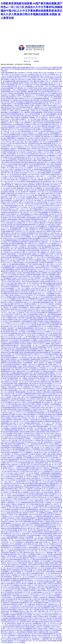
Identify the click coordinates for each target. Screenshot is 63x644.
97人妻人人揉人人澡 (23, 425)
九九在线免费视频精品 (14, 525)
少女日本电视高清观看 (10, 390)
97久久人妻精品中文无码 (10, 497)
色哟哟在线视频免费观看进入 (26, 328)
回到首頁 (37, 61)
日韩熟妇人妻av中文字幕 (42, 440)
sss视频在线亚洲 (20, 466)
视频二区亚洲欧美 (41, 263)
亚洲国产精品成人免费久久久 (51, 105)
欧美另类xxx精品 (19, 442)
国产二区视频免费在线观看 (52, 226)
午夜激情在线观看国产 (22, 470)
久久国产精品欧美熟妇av (15, 176)
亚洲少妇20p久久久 (33, 396)
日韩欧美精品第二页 (12, 254)
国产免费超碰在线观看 (55, 314)
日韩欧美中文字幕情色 (32, 211)
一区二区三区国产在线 (33, 119)
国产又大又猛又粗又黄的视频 (18, 437)
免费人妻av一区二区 (33, 257)
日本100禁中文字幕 (32, 594)
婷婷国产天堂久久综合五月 (9, 221)
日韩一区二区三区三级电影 (51, 444)
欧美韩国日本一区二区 (39, 478)
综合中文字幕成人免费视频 (18, 92)
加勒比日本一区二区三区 (18, 150)
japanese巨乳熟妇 (51, 107)
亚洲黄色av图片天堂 (36, 468)
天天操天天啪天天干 (10, 314)
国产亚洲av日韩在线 (36, 625)
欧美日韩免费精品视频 (12, 352)
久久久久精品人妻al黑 (7, 295)
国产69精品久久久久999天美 (35, 558)
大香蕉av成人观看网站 (12, 83)
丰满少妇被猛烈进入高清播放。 (23, 439)
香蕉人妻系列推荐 (16, 171)
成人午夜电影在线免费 (38, 461)
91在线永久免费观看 (37, 180)
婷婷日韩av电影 (30, 466)
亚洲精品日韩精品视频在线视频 (38, 135)
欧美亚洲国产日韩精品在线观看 (41, 282)
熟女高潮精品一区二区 (35, 304)
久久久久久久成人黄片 (14, 516)
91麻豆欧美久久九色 (45, 249)
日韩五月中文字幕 (54, 416)
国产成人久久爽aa (31, 276)
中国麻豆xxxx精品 (9, 80)
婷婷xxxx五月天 (5, 475)
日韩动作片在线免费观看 (22, 290)
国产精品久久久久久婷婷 (47, 378)
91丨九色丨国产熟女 (27, 145)
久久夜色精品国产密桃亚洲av (9, 604)
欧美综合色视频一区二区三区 (46, 202)
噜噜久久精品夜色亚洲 (31, 242)
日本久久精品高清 (9, 632)
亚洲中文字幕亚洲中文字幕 (27, 130)
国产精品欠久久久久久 (50, 269)
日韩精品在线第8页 (18, 263)
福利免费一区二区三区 (47, 140)
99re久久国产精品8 (11, 261)
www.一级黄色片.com (40, 133)
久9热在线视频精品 (13, 112)
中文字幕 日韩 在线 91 (34, 175)
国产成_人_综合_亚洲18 (38, 193)
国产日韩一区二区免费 (22, 85)
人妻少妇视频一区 (23, 166)
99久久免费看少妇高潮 (24, 221)
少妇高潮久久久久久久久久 (36, 292)
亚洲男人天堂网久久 (25, 83)
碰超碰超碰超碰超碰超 (16, 618)
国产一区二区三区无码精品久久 (16, 542)
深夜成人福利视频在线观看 (27, 352)
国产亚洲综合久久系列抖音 (17, 211)
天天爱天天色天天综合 (34, 252)
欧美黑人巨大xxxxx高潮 (47, 546)
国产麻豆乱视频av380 (32, 337)
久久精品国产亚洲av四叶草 (39, 409)
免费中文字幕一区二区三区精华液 (27, 283)
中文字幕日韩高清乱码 (12, 404)
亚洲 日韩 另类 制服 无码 (52, 342)
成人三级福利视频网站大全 (25, 214)
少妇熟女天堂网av (37, 80)
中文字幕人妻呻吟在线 (23, 553)
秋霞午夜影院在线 (16, 475)
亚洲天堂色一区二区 (37, 568)
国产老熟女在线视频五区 (11, 358)
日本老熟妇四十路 (15, 608)
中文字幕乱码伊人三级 (48, 387)
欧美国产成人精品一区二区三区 (29, 157)
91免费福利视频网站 (20, 392)
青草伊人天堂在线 (16, 231)
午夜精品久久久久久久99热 (46, 271)
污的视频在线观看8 (53, 142)
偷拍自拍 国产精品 (34, 378)
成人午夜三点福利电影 (18, 178)
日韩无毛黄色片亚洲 (32, 330)
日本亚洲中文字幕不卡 (20, 252)
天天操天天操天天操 (52, 147)
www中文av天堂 (46, 238)
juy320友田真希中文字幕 (26, 454)
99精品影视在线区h (48, 516)
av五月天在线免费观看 (7, 288)
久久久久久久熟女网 (30, 325)
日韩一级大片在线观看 (47, 78)
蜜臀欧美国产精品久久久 (50, 570)
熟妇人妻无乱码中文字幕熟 (22, 140)
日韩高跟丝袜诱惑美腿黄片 (53, 461)
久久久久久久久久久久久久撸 (22, 183)
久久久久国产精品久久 (54, 458)
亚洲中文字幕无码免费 (18, 535)
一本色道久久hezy (8, 252)
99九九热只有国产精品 (10, 283)
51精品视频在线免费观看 (44, 518)
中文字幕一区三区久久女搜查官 (24, 133)
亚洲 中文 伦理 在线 (23, 639)
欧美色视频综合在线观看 (41, 603)
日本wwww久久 (19, 168)
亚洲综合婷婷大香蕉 (40, 102)
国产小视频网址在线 (47, 351)
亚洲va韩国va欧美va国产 (50, 92)
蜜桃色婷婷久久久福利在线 (10, 100)
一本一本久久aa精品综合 (48, 178)
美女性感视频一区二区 (39, 114)
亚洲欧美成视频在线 (31, 181)
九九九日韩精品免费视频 (14, 301)
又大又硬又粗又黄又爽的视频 (45, 541)
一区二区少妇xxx (53, 427)
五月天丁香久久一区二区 (44, 192)
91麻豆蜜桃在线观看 (27, 162)
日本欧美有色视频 (49, 123)
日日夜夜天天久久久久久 (23, 147)
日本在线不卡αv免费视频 (42, 627)
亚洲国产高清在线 (25, 342)
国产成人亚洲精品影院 (7, 99)
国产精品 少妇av (27, 418)
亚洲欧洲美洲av (15, 287)
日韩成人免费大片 (18, 433)
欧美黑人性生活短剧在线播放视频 (18, 225)
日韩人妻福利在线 (11, 207)
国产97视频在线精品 (36, 209)
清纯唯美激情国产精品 (37, 219)
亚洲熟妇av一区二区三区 (39, 142)
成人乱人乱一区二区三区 (33, 451)
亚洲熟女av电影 (5, 416)
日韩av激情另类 (34, 81)
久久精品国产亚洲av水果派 (34, 88)
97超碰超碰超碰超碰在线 (37, 397)
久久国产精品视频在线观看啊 (21, 104)
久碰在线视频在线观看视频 (40, 302)
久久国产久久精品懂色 (14, 169)
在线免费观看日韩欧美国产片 (48, 85)
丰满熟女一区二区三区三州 (40, 477)
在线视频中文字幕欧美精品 (29, 375)
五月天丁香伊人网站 (27, 171)
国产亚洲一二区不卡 (44, 86)
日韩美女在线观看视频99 (39, 347)
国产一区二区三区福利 (16, 494)
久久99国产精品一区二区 (22, 335)
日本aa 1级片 (13, 326)
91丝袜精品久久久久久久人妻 (47, 368)
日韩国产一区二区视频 (7, 168)
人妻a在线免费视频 (19, 306)
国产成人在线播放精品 (49, 156)
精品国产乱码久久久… (39, 294)
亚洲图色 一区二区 (31, 237)
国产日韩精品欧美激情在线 (48, 90)
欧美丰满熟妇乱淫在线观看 (35, 421)
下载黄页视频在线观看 (10, 206)
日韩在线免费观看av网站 (33, 218)
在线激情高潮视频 (39, 525)
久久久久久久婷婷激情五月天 (31, 78)
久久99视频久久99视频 (14, 95)
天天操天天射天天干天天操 (25, 278)
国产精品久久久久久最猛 (28, 560)
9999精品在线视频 (15, 162)
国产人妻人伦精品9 (36, 159)
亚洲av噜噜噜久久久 (46, 358)
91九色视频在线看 (51, 295)
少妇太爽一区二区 (54, 214)
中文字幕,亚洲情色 (21, 558)
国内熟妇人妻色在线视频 (37, 432)
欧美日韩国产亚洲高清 (42, 496)
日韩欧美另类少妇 (12, 193)
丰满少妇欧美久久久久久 (27, 173)
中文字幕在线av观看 (52, 223)
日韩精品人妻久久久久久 (8, 463)
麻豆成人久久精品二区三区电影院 (52, 159)
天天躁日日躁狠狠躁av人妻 (8, 316)
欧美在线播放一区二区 (47, 218)
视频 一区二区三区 (15, 199)
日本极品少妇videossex (24, 193)
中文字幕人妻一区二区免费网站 (10, 585)
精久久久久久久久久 (23, 74)
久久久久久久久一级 (18, 523)
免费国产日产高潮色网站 (53, 173)
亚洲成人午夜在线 (41, 487)
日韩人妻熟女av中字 (18, 370)
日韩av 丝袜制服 (19, 247)
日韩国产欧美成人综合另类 (51, 112)
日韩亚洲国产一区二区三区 (48, 119)
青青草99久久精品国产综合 (32, 370)
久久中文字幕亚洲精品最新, (23, 131)
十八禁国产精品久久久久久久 (18, 490)
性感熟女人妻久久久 (45, 81)
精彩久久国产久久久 (20, 489)
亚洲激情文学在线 (44, 299)
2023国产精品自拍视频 (33, 250)
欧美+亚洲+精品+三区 (37, 128)
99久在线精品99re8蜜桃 (39, 261)
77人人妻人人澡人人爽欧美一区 (23, 288)
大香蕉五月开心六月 (30, 188)
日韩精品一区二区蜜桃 (38, 254)
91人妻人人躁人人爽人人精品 (23, 142)
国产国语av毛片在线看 (36, 335)
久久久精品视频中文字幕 (10, 166)
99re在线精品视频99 (17, 385)
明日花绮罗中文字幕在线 (19, 344)
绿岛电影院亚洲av (48, 297)
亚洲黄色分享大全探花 (33, 311)
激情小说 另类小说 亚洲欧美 (30, 323)
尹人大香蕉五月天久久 (51, 292)
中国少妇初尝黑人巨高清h (36, 383)
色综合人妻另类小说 (18, 216)
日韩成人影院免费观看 (24, 409)
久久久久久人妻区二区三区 (44, 97)
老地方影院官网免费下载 (35, 76)
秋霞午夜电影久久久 (52, 487)
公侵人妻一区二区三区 (20, 421)
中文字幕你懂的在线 (29, 458)
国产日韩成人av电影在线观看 (34, 563)
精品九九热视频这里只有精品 (20, 566)
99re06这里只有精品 (6, 634)
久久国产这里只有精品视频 (24, 318)
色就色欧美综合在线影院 (20, 164)
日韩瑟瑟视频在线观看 (9, 408)
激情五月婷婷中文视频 (46, 610)
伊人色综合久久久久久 (49, 76)
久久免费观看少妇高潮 (33, 554)
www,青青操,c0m (52, 418)
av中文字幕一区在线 (31, 73)
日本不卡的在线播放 (42, 124)
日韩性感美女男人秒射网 (34, 413)
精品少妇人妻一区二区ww (52, 83)
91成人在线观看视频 (22, 235)
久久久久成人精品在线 (52, 333)
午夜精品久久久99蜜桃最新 (14, 458)
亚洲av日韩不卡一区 (55, 364)
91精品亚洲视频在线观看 (50, 532)
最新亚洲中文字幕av (49, 235)
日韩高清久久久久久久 (21, 295)
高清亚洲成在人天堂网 (14, 273)
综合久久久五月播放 (52, 268)
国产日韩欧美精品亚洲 (32, 143)
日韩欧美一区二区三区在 (54, 347)
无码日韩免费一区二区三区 (18, 511)
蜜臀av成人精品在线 (55, 109)
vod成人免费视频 (29, 228)
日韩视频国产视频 (14, 615)
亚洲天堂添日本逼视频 (48, 175)
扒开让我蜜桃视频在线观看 (16, 242)
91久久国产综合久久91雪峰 (23, 80)
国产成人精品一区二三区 (33, 178)
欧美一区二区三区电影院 (18, 181)
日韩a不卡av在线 (34, 85)
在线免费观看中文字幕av (54, 294)
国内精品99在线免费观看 (35, 156)
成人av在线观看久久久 (28, 475)
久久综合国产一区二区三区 (18, 382)
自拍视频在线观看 (29, 423)
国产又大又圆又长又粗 (38, 183)
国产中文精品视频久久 (56, 352)
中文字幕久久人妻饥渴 (38, 131)
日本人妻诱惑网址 (26, 123)
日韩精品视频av (57, 97)
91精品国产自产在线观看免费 (24, 411)
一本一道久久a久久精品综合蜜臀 (43, 537)
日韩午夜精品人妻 (44, 620)
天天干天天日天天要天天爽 (38, 579)
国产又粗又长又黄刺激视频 (31, 573)
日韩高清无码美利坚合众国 (24, 268)
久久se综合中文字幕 (52, 118)
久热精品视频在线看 (7, 161)
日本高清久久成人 (16, 418)
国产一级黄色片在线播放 (53, 276)
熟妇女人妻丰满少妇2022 (14, 233)
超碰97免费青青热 (18, 188)
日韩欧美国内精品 (42, 375)
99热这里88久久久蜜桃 (13, 518)
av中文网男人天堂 (36, 221)
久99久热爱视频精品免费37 (53, 275)
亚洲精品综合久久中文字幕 (18, 137)
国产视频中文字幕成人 (38, 83)
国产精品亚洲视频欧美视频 (33, 351)
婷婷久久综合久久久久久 (38, 553)
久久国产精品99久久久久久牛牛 (31, 389)
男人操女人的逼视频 (26, 197)
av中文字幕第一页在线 (55, 176)
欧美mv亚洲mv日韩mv (16, 78)
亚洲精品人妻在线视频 (42, 185)
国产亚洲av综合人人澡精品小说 (33, 433)
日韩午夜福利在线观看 (47, 121)
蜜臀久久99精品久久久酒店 (28, 124)
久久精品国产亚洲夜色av (48, 389)
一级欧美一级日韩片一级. (40, 363)
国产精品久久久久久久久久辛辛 (27, 285)
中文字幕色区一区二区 (28, 301)
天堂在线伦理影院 (13, 294)
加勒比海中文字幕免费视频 (10, 603)
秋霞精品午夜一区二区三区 (25, 223)
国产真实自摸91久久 (21, 156)
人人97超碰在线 (37, 516)
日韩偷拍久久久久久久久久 (13, 145)
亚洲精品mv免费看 (54, 95)
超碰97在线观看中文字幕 (40, 318)
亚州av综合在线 (7, 368)
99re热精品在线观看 (43, 377)
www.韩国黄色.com (53, 74)
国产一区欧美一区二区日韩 (9, 520)
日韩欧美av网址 (10, 156)
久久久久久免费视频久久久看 (29, 86)
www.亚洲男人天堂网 (54, 162)
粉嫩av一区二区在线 (12, 454)
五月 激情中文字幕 (38, 138)
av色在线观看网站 (42, 287)
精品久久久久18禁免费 (33, 137)
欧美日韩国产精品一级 (53, 145)
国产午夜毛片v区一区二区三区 (45, 154)
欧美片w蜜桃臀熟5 (40, 228)
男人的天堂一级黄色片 (10, 504)
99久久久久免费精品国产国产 (40, 364)
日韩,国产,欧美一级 (30, 373)
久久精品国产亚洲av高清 (50, 499)
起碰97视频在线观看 (45, 143)
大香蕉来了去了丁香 (56, 288)
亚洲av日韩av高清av (26, 116)
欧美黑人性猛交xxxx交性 (11, 190)
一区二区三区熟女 (40, 118)
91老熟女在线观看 (24, 432)
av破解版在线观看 (43, 416)
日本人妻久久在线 (12, 473)
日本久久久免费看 (45, 344)
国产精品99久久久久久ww (36, 269)
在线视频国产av (19, 544)
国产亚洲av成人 (22, 326)
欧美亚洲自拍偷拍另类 (22, 81)
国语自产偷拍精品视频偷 (16, 93)
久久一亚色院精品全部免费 (35, 444)
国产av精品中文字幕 (27, 447)
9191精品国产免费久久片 (18, 202)
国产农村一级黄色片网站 (18, 371)
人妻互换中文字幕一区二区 (12, 394)
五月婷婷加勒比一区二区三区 (15, 154)
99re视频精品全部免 (43, 632)
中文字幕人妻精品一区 (50, 152)
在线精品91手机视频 (7, 276)
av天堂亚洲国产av (12, 126)
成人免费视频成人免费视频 (27, 118)
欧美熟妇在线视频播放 (34, 238)
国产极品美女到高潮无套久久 (19, 546)
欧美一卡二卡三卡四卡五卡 (52, 349)
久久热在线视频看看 (21, 238)
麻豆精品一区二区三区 (31, 534)
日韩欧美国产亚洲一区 (13, 86)
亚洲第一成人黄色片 (25, 190)
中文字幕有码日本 (6, 622)
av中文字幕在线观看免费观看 (37, 164)
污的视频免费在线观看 (17, 580)
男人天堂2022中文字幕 (29, 313)
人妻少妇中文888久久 (49, 433)
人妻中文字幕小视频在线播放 (29, 271)
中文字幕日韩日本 (52, 508)
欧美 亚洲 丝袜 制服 (41, 233)
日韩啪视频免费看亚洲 (27, 503)
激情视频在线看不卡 (18, 228)
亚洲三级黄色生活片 (27, 525)
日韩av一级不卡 (46, 259)
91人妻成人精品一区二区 (46, 337)
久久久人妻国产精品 (51, 380)
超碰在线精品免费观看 (18, 264)
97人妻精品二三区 (6, 178)
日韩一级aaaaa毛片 (8, 568)
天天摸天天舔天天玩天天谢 (28, 471)
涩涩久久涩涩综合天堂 (33, 149)
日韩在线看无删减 (23, 635)
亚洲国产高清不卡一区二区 (22, 200)
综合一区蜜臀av (23, 378)
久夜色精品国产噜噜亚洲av (18, 399)
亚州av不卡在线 (32, 437)
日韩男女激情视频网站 (7, 73)
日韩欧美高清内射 (29, 385)
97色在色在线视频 (29, 263)
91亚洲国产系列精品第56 (37, 333)
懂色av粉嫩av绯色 (37, 504)
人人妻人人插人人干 (14, 197)
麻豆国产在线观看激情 (28, 233)
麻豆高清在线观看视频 (11, 333)
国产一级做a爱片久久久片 (38, 107)
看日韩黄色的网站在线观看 (13, 339)
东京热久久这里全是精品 (18, 401)
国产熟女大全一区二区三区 (41, 288)
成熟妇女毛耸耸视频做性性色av (17, 444)
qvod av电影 (25, 230)
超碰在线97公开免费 (34, 366)
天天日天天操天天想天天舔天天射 (30, 608)
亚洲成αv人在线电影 (39, 598)
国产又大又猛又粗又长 (47, 618)
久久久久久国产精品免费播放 (42, 171)
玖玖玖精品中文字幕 (23, 316)
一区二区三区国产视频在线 (39, 126)
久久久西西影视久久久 (24, 180)
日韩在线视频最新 (51, 114)
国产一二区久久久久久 (23, 209)
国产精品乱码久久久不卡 (23, 551)
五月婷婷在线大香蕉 (56, 86)
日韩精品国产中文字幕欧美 (46, 509)
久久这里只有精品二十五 (8, 598)
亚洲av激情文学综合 (12, 380)
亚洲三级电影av (5, 171)
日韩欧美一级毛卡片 (33, 344)
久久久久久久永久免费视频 (35, 527)
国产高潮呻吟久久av (48, 504)
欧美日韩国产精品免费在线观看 (39, 427)
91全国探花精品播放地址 (37, 256)
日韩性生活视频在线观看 (41, 214)
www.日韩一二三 (21, 337)
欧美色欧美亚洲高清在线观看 (44, 560)
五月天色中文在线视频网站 (24, 629)
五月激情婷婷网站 (28, 102)
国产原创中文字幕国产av (39, 199)
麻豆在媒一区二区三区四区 (25, 430)
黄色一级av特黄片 (20, 73)
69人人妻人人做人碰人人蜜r (13, 440)
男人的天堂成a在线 (28, 176)
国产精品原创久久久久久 (12, 601)
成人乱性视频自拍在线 (14, 230)
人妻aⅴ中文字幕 (56, 181)
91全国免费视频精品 (26, 321)
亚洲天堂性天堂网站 (22, 408)
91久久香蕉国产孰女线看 (11, 187)
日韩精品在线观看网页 (29, 185)
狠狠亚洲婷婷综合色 (23, 159)
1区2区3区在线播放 (30, 154)
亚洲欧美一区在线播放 (50, 616)
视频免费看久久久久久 (53, 263)
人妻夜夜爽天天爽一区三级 (35, 92)
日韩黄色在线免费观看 (9, 135)
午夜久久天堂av (42, 73)
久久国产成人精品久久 (35, 492)
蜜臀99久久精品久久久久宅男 (16, 402)
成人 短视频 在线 (17, 185)
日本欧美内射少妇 (41, 245)
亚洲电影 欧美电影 (35, 316)
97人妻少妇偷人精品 (14, 116)
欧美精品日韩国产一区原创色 (42, 503)
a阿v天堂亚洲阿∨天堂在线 (38, 100)
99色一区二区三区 (33, 356)
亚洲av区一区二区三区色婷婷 (9, 175)
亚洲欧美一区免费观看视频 (18, 149)
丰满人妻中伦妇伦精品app (38, 147)
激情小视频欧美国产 (41, 195)
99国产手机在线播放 (47, 280)
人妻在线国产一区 (39, 278)
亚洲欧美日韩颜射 (49, 128)
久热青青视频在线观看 (28, 273)
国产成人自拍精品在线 (44, 181)
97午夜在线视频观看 (14, 321)
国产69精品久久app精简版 (33, 259)
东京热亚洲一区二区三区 (55, 73)
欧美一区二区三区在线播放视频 (16, 259)
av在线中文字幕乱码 (38, 123)
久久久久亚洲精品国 (44, 637)
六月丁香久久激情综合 (32, 264)
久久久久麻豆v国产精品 (53, 261)
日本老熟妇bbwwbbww (29, 97)
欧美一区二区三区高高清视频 (35, 226)
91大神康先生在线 (10, 318)
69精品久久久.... (43, 314)
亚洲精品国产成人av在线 (25, 138)
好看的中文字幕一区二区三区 (38, 74)
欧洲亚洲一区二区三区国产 (48, 370)
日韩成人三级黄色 (18, 161)
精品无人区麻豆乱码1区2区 (47, 515)
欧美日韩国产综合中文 (49, 206)
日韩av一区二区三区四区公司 (9, 480)
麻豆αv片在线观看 (14, 124)
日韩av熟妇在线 (45, 137)
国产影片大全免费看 (26, 615)
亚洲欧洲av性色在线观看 (29, 339)
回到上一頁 (27, 61)
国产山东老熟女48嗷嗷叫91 (26, 406)
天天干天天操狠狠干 (48, 304)
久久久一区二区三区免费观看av (53, 219)
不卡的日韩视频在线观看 (41, 95)
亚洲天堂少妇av (44, 109)
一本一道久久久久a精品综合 (40, 345)
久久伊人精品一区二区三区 (48, 149)
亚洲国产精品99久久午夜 (44, 325)
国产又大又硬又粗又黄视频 (9, 639)
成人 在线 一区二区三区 (8, 411)
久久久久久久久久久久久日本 (15, 325)
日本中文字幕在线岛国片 (23, 128)
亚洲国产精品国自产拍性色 (41, 321)
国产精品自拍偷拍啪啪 (7, 292)
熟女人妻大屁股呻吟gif (46, 216)
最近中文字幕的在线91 (7, 478)
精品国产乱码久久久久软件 (33, 306)
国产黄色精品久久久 (10, 209)
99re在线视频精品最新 (32, 299)
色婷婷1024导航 (47, 88)
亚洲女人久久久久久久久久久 (52, 138)
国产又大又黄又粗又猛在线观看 (48, 211)
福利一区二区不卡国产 (48, 413)
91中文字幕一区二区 (40, 145)
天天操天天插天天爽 (12, 282)
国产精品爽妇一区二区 (20, 582)
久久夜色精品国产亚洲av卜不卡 (22, 302)
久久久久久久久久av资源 (25, 390)
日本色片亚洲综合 (41, 466)
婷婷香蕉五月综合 (46, 382)
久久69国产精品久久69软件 (53, 225)
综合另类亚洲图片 (46, 316)
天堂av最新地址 (53, 187)
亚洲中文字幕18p (38, 629)
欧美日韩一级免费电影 (38, 190)
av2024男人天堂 (48, 501)
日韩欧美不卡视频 (23, 610)
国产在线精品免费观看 (48, 485)
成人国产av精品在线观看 (50, 335)
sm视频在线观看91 (23, 515)
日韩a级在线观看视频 (7, 88)
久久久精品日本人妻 (55, 580)
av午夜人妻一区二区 (8, 131)
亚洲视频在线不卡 (38, 623)
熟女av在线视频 (15, 157)
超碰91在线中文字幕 (41, 542)
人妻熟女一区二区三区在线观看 (39, 111)
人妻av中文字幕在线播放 (55, 169)
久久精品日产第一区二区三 (47, 157)
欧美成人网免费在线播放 (27, 627)
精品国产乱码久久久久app (13, 332)
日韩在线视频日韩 (42, 313)
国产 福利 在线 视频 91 (31, 247)
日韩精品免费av (18, 420)
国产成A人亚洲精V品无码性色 (26, 591)
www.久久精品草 (52, 195)
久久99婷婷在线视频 (33, 90)
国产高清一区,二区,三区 (12, 130)
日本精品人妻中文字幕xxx (40, 187)
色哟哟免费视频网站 (37, 112)
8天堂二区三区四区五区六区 (34, 465)
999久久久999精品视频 (19, 250)
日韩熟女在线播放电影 (17, 416)
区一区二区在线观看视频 (31, 523)
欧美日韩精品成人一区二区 (20, 109)
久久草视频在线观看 (21, 90)
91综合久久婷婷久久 (23, 320)
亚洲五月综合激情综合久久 (43, 361)
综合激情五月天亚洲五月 (39, 565)
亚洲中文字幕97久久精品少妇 (54, 254)
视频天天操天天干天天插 (53, 193)
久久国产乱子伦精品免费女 (47, 257)
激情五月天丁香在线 (19, 152)
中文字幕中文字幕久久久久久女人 (37, 309)
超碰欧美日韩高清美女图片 (14, 513)
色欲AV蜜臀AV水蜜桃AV (19, 119)
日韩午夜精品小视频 (7, 226)
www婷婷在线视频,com (48, 470)
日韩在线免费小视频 (54, 273)
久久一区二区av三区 (47, 435)
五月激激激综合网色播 (54, 166)
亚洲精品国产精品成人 (10, 266)
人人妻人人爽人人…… (41, 176)
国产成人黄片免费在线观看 (17, 218)
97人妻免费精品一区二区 (12, 503)
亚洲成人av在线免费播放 (28, 332)
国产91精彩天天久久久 (31, 244)
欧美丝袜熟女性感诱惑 (51, 354)
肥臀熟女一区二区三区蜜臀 (39, 556)
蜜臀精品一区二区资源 (43, 188)
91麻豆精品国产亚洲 (53, 126)
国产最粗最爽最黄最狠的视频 (33, 485)
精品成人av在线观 (51, 340)
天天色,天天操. (21, 299)
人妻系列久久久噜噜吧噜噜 (50, 468)
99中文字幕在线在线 (45, 168)
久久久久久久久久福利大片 (49, 306)
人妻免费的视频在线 (37, 532)
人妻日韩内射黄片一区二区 (28, 287)
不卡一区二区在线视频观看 (36, 506)
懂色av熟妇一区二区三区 (42, 406)
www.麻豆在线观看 (40, 173)
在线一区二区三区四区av (12, 340)
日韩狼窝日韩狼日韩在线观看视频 (16, 620)
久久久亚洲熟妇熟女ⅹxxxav (49, 425)
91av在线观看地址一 (35, 639)
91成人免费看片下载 (42, 589)
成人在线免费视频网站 (10, 285)
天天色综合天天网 (35, 497)
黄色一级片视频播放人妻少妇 (15, 611)
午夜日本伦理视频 (44, 323)
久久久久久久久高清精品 (43, 332)
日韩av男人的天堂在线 (21, 292)
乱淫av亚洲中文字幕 (52, 228)
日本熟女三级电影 (47, 535)
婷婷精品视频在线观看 (41, 169)
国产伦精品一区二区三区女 (20, 121)
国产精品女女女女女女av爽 (24, 599)
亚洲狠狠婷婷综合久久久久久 (50, 161)
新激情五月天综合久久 (39, 411)
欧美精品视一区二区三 (32, 401)
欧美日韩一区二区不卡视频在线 (48, 93)
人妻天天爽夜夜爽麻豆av (10, 138)
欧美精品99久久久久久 (16, 97)
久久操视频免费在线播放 (10, 240)
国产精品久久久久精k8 (39, 116)
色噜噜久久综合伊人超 (39, 340)
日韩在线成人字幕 (25, 565)
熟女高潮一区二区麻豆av (15, 573)
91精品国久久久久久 (44, 244)
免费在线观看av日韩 (38, 275)
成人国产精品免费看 (36, 104)
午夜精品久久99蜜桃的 (42, 404)
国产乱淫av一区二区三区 (50, 240)
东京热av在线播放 (33, 109)
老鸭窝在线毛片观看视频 (55, 414)
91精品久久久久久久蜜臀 (42, 528)
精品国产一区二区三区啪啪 (37, 266)
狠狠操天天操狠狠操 (21, 76)
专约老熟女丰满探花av (10, 359)
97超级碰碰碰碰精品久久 (44, 237)
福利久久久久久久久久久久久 (18, 413)
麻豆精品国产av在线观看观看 (44, 456)
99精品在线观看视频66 (29, 414)
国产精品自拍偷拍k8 (52, 579)
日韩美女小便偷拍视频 (43, 392)
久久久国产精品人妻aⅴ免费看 (43, 428)
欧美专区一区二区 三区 (42, 423)
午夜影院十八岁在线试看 (27, 245)
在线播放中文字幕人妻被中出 (38, 290)
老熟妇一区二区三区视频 (40, 197)
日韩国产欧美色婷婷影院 (31, 93)
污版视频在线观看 (6, 185)
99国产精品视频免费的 (45, 247)
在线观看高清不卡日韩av (19, 257)
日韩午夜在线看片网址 (18, 143)
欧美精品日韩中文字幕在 (41, 204)
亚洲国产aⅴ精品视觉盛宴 (43, 130)
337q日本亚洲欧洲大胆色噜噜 (11, 364)
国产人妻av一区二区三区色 (52, 397)
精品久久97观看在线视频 (22, 111)
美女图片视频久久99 (36, 240)
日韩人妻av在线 (30, 496)
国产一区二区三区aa (50, 623)
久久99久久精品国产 (56, 637)
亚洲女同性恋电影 (16, 589)
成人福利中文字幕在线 (25, 187)
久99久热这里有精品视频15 (33, 535)
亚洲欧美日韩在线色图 (42, 475)
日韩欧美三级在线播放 (32, 622)
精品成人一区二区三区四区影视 (48, 573)
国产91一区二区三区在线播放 (26, 577)
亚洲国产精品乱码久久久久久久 (38, 166)
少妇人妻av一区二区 (23, 206)
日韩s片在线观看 (45, 449)
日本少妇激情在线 (24, 100)
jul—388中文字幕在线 (25, 282)
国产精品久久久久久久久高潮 (22, 532)
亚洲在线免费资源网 (51, 190)
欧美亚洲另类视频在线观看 (10, 432)
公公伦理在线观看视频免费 (33, 402)
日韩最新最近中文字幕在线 (26, 480)
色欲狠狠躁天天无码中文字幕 (15, 584)
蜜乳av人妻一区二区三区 (49, 611)
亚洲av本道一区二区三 (31, 637)
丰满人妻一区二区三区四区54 (51, 80)
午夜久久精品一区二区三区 (9, 74)
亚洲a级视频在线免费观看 (41, 99)
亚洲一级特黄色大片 (27, 95)
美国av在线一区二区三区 (49, 104)
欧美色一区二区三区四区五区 (53, 558)
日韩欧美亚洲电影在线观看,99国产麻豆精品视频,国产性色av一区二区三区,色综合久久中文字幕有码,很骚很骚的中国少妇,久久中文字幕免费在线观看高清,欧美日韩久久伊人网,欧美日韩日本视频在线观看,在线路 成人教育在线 (31, 11)
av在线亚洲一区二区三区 (36, 230)
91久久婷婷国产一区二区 (31, 168)
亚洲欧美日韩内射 (46, 307)
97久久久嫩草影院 (25, 112)
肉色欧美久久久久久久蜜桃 (33, 150)
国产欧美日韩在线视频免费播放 (51, 150)
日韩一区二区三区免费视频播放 (46, 285)
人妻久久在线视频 (34, 610)
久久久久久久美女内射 (28, 231)
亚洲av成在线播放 (9, 304)
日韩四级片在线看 (9, 309)
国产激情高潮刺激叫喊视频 (9, 366)
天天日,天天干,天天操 (51, 592)
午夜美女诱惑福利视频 (25, 294)
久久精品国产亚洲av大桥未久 (21, 105)
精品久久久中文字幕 (21, 309)
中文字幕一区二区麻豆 (7, 111)
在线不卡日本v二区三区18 (24, 261)
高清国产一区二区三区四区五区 (51, 221)
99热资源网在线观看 (25, 254)
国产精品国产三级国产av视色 (33, 161)
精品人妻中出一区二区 (45, 330)
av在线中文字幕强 (10, 477)
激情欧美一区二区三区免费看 (16, 641)
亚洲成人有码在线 (21, 280)
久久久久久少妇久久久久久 (46, 613)
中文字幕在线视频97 (56, 561)
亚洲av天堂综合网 (36, 463)
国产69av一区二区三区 (31, 212)
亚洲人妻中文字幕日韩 (47, 399)
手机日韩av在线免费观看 (48, 359)
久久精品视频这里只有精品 (9, 278)
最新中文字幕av (19, 212)
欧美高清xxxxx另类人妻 (19, 465)
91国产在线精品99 (53, 301)
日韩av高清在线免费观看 (24, 520)
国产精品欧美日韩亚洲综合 (30, 249)
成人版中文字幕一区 (27, 169)
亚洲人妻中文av (31, 392)
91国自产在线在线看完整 (52, 266)
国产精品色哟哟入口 (26, 340)
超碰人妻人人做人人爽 (25, 114)
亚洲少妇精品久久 (29, 580)
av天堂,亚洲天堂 (44, 250)
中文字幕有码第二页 (20, 88)
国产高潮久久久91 (52, 102)
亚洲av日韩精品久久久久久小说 (24, 99)
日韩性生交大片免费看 (7, 290)
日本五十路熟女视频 (19, 563)
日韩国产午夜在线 (8, 439)
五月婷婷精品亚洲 (42, 414)
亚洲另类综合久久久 (50, 180)
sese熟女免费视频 (20, 632)
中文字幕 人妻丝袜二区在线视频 (13, 102)
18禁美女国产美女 (41, 231)
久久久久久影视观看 (34, 546)
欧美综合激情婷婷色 (8, 330)
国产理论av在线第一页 (7, 354)
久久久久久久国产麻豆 (24, 461)
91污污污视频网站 (10, 299)
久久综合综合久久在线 (25, 358)
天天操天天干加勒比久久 (10, 456)
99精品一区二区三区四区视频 (9, 406)
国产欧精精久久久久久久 (31, 216)
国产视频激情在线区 (53, 484)
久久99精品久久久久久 (54, 287)
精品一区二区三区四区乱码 (16, 637)
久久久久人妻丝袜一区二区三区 (26, 207)
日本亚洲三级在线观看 (21, 269)
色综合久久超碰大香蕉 (13, 596)
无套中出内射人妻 (12, 180)
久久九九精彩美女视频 (20, 311)
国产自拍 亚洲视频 (53, 135)
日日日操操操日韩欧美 (50, 568)
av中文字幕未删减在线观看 (22, 107)
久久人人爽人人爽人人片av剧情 (13, 313)
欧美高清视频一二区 (8, 90)
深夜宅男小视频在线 (39, 223)
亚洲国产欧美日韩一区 (52, 525)
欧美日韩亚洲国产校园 (10, 383)
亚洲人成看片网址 (55, 377)
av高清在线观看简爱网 (53, 245)
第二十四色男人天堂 (27, 204)
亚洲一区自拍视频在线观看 (23, 347)
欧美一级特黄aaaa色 (55, 589)
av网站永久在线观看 (23, 219)
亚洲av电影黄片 (23, 175)
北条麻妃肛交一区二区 (20, 446)
